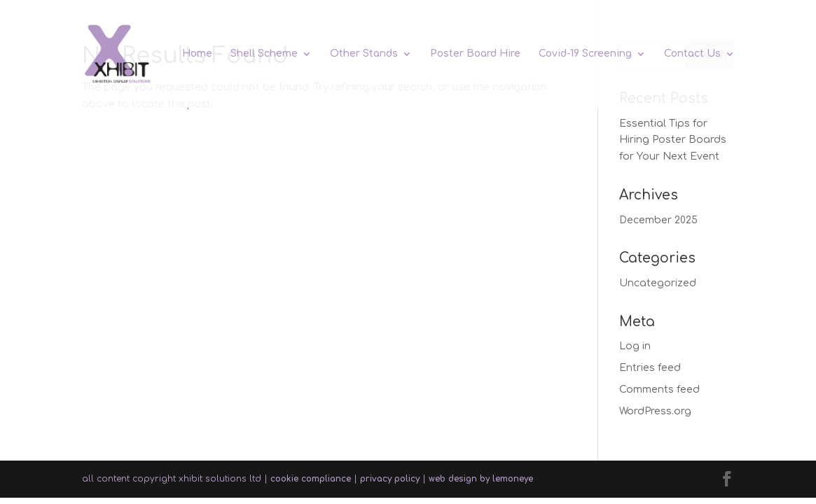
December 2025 (658, 220)
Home (197, 54)
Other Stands (364, 54)
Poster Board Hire (475, 54)
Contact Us (692, 54)
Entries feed (650, 368)
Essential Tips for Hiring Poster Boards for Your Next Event (673, 140)
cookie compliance (311, 479)
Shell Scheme (264, 54)
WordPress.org (655, 411)
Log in (635, 346)
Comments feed (659, 390)
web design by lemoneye (481, 479)
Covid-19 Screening (585, 54)
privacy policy (390, 479)
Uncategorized (658, 283)
